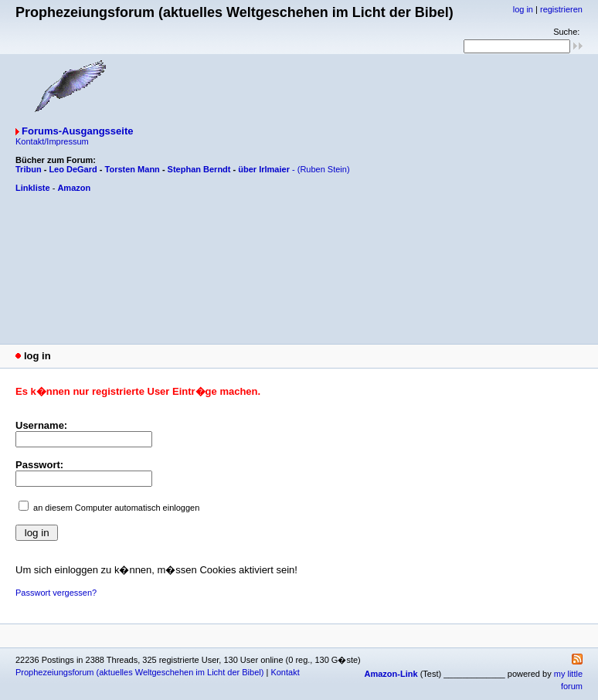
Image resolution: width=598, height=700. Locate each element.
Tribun (29, 169)
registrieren (561, 9)
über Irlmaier (264, 169)
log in (523, 9)
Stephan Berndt (199, 169)
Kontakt (285, 672)
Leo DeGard (73, 169)
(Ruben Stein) (324, 169)
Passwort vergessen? (56, 593)
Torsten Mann (133, 169)
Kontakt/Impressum (52, 141)
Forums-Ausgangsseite (77, 131)
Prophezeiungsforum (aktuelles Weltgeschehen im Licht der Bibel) (139, 672)
